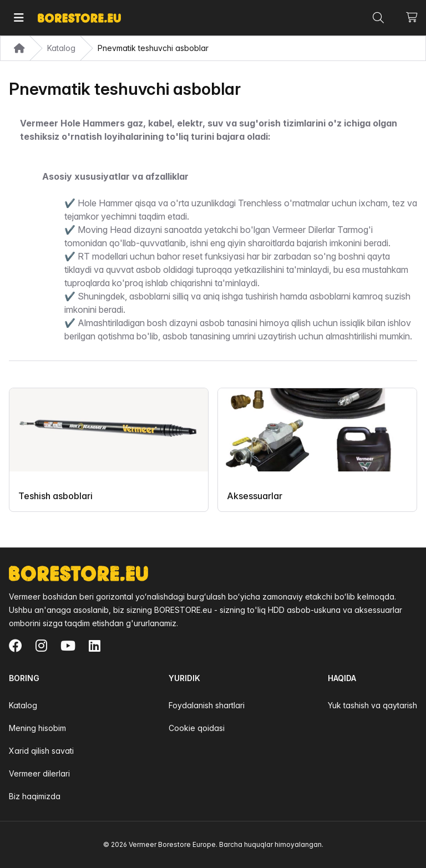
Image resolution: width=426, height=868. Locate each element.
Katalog (23, 705)
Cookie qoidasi (197, 728)
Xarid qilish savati (41, 751)
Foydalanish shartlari (207, 705)
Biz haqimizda (35, 796)
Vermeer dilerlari (39, 773)
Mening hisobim (37, 728)
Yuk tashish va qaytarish (372, 705)
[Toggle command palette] (378, 18)
